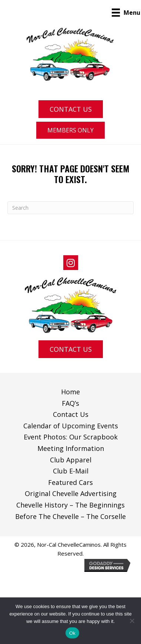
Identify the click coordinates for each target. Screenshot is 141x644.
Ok (72, 633)
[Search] (70, 208)
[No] (132, 621)
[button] (71, 109)
